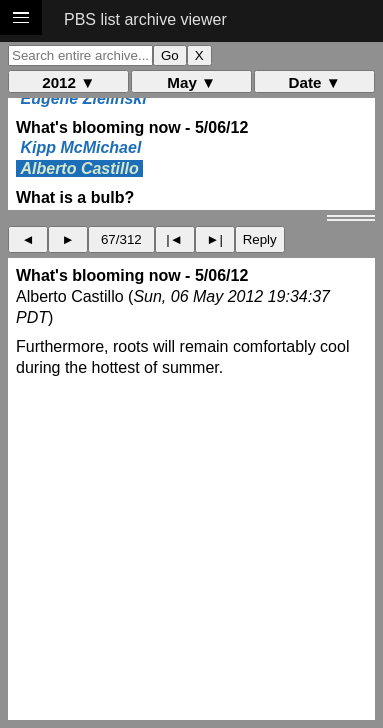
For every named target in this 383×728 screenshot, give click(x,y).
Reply (260, 239)
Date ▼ (315, 82)
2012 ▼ (68, 82)
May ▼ (191, 82)
